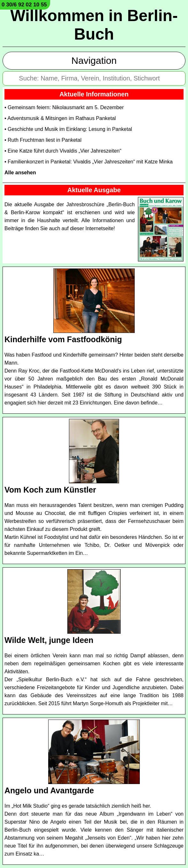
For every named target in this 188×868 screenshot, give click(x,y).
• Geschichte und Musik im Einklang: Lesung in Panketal (68, 129)
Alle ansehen (20, 173)
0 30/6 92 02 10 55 (24, 5)
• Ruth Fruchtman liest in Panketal (43, 140)
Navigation (94, 60)
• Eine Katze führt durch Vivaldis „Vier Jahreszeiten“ (63, 151)
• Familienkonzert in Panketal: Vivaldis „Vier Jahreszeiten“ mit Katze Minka (89, 162)
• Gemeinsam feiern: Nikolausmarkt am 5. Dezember (64, 107)
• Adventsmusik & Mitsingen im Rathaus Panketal (60, 118)
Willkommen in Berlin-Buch (94, 25)
